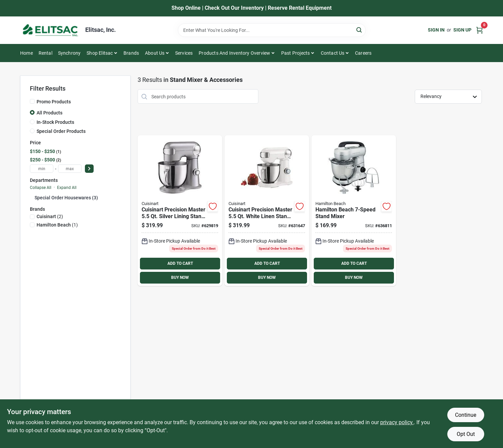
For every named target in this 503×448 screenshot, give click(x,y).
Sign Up (462, 30)
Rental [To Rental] (45, 53)
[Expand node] (32, 197)
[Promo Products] (32, 101)
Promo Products (54, 102)
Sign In (436, 30)
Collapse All (41, 188)
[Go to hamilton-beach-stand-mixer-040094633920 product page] (354, 211)
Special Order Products (61, 131)
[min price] (42, 169)
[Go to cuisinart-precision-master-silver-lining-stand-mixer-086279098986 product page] (180, 211)
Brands (131, 53)
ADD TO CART (180, 263)
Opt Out (466, 434)
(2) (50, 216)
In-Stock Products (55, 122)
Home (27, 53)
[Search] (360, 30)
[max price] (70, 169)
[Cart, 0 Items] (480, 30)
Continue (466, 415)
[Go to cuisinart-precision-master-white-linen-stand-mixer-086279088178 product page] (267, 211)
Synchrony (69, 53)
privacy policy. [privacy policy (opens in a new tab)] (397, 422)
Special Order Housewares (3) (66, 198)
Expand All (67, 188)
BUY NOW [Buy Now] (180, 278)
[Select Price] (89, 169)
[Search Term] (272, 30)
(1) (57, 225)
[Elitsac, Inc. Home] (50, 30)
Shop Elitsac (100, 53)
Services (184, 53)
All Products (49, 113)
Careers (363, 53)
